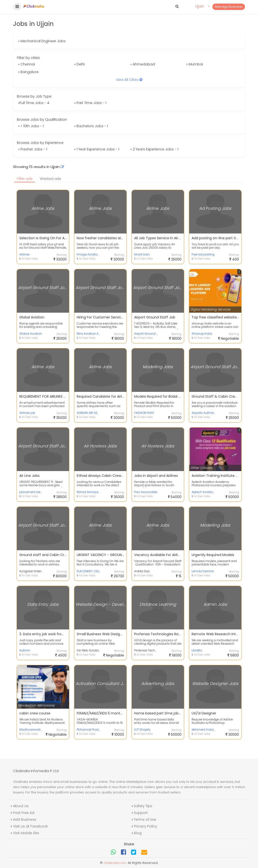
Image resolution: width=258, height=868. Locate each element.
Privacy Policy (146, 826)
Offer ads (25, 179)
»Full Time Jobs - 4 (34, 103)
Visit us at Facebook (30, 826)
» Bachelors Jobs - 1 (91, 126)
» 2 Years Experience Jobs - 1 (154, 149)
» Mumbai (195, 64)
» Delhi (79, 64)
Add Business (25, 819)
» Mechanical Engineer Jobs (42, 41)
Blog (138, 833)
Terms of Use (145, 819)
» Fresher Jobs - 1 (33, 149)
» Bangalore (28, 72)
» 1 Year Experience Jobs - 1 (97, 149)
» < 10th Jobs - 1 (31, 126)
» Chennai (27, 64)
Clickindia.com (115, 863)
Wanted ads (50, 179)
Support (141, 813)
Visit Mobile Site (26, 833)
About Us (21, 806)
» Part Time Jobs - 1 (90, 103)
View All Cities (129, 80)
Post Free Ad (24, 813)
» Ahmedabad (143, 64)
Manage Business (229, 7)
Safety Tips (143, 806)
